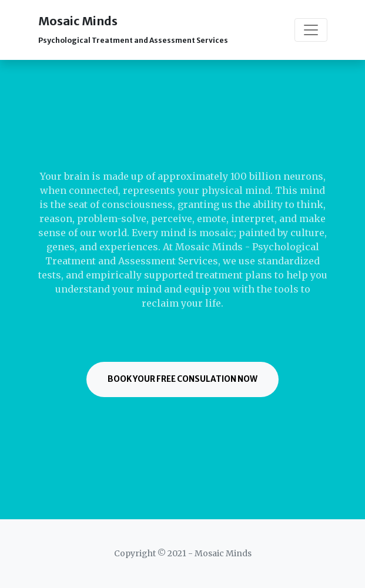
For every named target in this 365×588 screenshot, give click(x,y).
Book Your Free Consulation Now (182, 379)
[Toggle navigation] (311, 30)
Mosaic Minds (133, 29)
